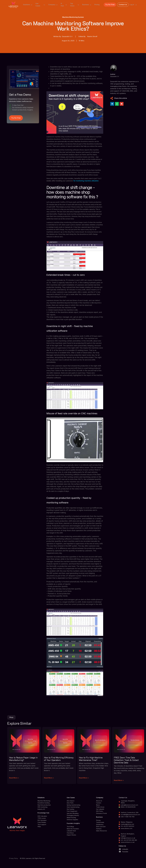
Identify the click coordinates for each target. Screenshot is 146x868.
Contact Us (123, 5)
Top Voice (75, 5)
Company (53, 5)
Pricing (97, 5)
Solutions (28, 5)
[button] (112, 104)
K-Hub (64, 5)
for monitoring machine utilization (86, 181)
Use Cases (40, 5)
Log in (133, 5)
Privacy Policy (14, 858)
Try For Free (110, 5)
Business (87, 5)
